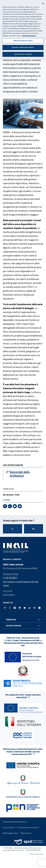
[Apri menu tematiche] (23, 620)
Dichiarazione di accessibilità (28, 827)
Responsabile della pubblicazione (14, 822)
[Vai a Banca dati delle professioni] (23, 474)
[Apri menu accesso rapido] (23, 626)
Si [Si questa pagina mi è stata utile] (12, 529)
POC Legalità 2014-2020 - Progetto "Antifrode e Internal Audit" (23, 696)
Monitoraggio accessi (10, 833)
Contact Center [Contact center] (11, 574)
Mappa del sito (26, 833)
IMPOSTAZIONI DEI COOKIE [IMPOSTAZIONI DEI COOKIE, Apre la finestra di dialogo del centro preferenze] (23, 39)
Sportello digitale (9, 595)
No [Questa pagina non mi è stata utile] (34, 529)
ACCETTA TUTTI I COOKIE (23, 53)
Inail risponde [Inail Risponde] (8, 591)
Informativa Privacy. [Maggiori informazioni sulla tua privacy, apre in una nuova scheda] (29, 34)
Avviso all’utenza (9, 827)
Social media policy (36, 854)
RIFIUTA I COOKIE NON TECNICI (23, 46)
